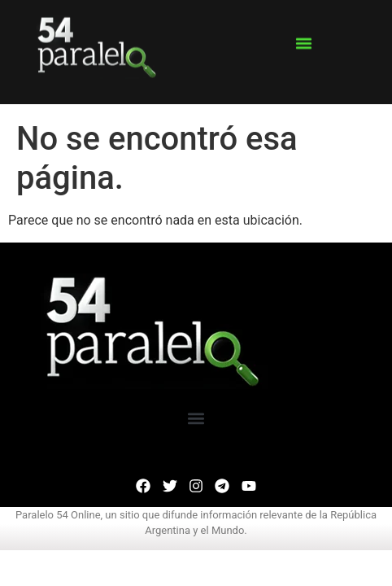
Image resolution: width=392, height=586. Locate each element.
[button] (304, 37)
